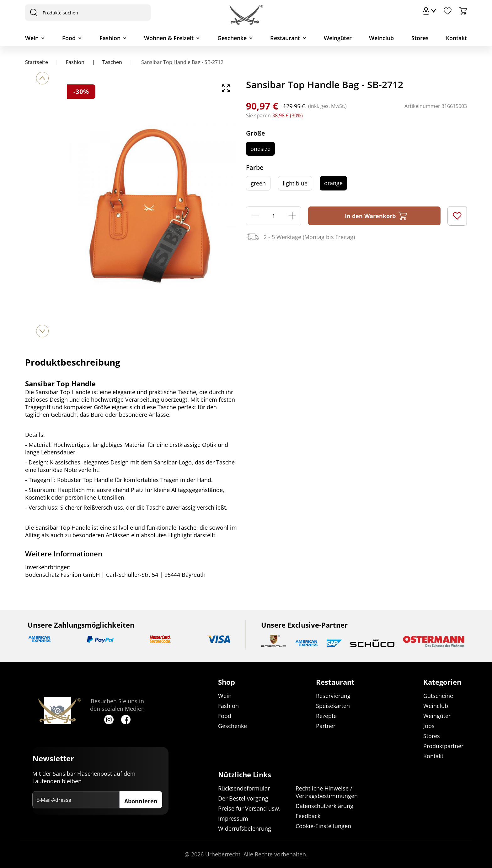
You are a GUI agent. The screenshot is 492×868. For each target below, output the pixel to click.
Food (69, 38)
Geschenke (232, 38)
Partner (326, 726)
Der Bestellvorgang (243, 798)
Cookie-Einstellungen (323, 826)
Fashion (110, 38)
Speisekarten (333, 706)
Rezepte (326, 716)
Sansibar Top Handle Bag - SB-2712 (182, 62)
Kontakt (456, 38)
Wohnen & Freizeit (169, 38)
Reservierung (333, 696)
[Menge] (274, 216)
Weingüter (338, 38)
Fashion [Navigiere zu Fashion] (75, 62)
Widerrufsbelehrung (245, 828)
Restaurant (285, 38)
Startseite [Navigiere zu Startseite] (37, 62)
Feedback (308, 816)
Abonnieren (141, 801)
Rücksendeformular (244, 788)
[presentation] (32, 13)
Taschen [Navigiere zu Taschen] (112, 62)
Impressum (233, 818)
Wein (32, 38)
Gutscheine (438, 696)
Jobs (429, 726)
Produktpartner (443, 746)
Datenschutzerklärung (324, 806)
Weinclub (381, 38)
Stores (420, 38)
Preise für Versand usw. (249, 808)
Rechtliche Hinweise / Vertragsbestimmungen (327, 792)
